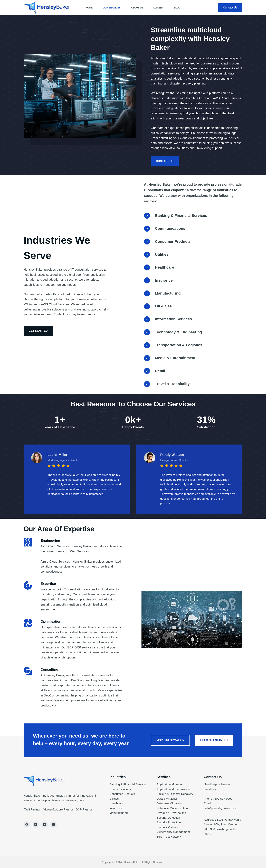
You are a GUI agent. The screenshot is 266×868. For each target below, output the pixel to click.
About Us (137, 8)
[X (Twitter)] (36, 825)
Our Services (112, 8)
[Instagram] (54, 825)
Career (159, 8)
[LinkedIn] (45, 825)
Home (89, 8)
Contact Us (230, 8)
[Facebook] (27, 825)
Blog (177, 8)
